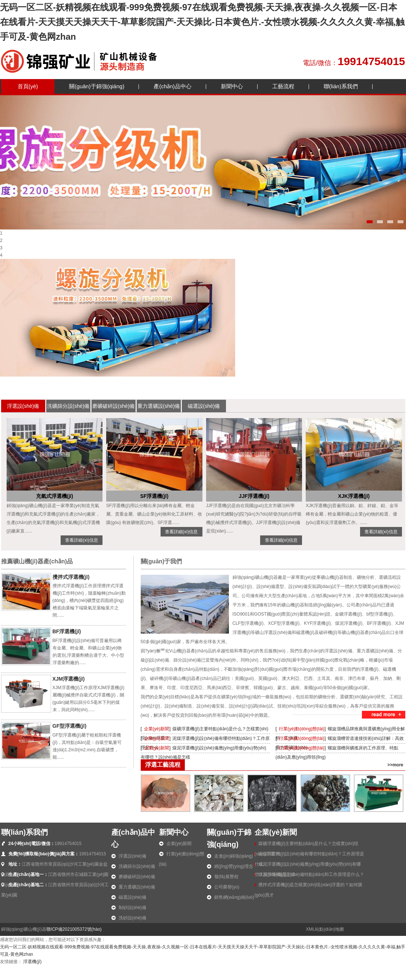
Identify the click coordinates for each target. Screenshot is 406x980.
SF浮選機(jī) (154, 496)
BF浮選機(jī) (67, 631)
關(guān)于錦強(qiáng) (97, 86)
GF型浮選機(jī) (70, 726)
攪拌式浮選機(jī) (71, 577)
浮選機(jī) (32, 962)
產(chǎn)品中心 (172, 86)
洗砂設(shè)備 (132, 918)
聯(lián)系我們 (341, 86)
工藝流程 (283, 86)
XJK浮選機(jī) (354, 496)
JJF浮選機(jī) (254, 496)
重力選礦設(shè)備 (159, 406)
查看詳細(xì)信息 (81, 540)
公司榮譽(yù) (227, 887)
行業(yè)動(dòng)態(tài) (302, 729)
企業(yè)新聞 (157, 729)
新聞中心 (232, 86)
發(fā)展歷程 (226, 877)
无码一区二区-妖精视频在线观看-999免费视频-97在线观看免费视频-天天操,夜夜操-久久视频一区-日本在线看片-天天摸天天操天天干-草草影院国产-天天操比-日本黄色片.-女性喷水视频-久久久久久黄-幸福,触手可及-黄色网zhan (202, 22)
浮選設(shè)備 (23, 406)
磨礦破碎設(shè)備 (114, 406)
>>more (395, 765)
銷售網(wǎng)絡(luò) (234, 897)
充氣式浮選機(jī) (55, 496)
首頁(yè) (28, 86)
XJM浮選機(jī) (69, 679)
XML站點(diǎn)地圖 (325, 929)
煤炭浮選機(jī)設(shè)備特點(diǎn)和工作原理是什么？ (311, 874)
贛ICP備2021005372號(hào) (74, 929)
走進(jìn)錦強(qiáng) (234, 856)
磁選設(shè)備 (204, 406)
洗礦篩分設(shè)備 (68, 406)
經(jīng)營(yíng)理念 (234, 866)
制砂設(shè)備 (132, 908)
